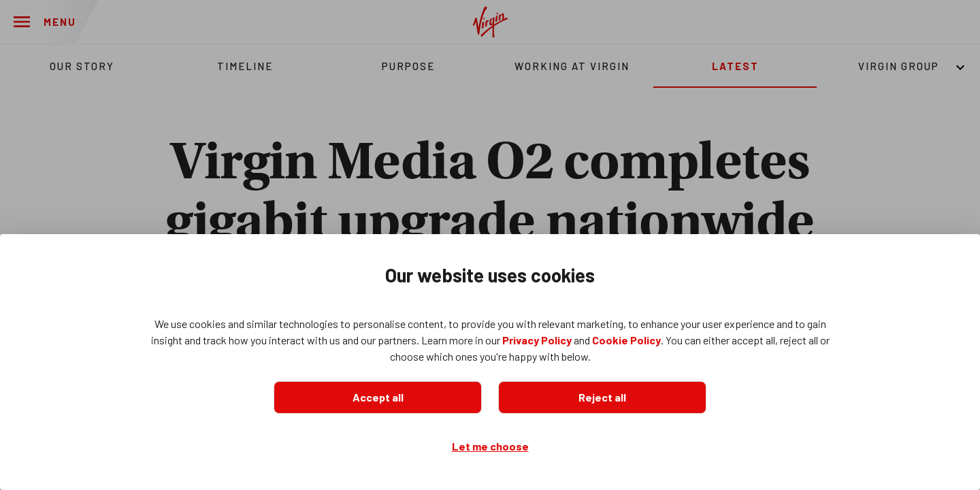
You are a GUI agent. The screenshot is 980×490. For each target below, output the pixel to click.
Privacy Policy (537, 340)
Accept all (378, 397)
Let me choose (490, 446)
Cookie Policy (626, 340)
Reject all (602, 397)
